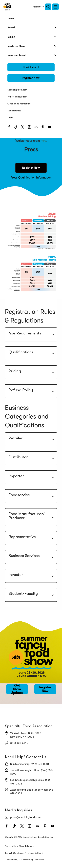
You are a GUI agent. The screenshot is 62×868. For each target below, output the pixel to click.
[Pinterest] (44, 128)
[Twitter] (23, 128)
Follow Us (37, 7)
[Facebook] (10, 128)
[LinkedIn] (37, 128)
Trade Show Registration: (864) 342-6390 (29, 772)
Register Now (31, 168)
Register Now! (31, 78)
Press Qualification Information (31, 178)
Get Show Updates (17, 689)
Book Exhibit (31, 67)
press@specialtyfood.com (23, 817)
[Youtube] (50, 128)
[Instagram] (30, 128)
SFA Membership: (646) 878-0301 (27, 764)
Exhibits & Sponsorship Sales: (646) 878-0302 (28, 782)
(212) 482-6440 (17, 743)
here (43, 141)
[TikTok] (17, 128)
